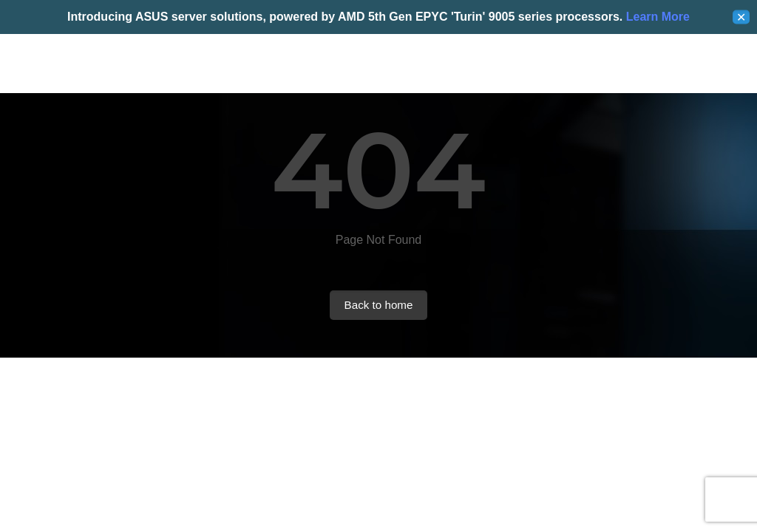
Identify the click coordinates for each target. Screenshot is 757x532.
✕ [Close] (741, 17)
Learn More (656, 17)
